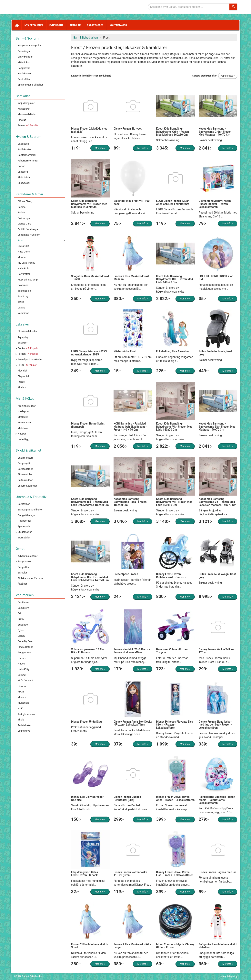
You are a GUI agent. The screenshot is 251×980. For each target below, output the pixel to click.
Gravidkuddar (25, 57)
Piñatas (22, 120)
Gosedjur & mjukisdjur (30, 359)
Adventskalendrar (28, 556)
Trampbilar (24, 538)
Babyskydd (24, 463)
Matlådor (23, 417)
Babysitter (23, 567)
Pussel (21, 382)
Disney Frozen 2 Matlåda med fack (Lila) (89, 130)
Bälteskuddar (25, 480)
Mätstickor (24, 62)
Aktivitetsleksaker (28, 331)
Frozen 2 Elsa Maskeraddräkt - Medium (132, 278)
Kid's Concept (25, 680)
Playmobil (23, 376)
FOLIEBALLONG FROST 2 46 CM (216, 278)
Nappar (22, 434)
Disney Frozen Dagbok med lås (217, 872)
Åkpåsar (22, 584)
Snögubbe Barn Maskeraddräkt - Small (90, 278)
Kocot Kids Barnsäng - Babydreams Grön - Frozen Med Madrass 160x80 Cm (172, 132)
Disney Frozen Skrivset (128, 129)
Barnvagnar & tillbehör (30, 510)
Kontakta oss (118, 25)
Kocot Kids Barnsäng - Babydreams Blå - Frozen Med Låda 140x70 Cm (175, 279)
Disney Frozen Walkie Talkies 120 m (216, 651)
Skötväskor (24, 183)
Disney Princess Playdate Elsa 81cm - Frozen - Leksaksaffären (175, 725)
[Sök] (233, 7)
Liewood (22, 686)
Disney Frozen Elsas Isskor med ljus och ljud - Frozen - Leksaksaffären (215, 725)
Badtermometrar (27, 155)
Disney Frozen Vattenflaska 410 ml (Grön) (130, 874)
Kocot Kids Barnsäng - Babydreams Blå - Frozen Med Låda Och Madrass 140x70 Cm (90, 577)
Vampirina (23, 313)
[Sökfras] (189, 7)
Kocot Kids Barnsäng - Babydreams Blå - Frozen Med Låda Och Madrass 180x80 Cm (90, 502)
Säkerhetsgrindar (27, 486)
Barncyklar (24, 504)
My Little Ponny (26, 263)
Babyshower (25, 561)
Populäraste (228, 76)
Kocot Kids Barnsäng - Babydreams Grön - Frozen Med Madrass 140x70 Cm (215, 132)
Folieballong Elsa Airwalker (173, 351)
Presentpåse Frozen (126, 574)
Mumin (22, 257)
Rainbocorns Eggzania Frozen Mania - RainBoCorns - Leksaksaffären (217, 800)
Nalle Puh (23, 268)
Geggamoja (24, 652)
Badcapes (23, 144)
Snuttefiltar (24, 79)
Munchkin (23, 703)
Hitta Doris (24, 252)
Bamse (22, 207)
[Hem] (16, 25)
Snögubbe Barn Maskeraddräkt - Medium (218, 946)
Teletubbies (24, 291)
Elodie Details (25, 647)
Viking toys (24, 731)
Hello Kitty (23, 669)
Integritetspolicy (229, 976)
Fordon (28, 354)
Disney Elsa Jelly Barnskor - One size (88, 798)
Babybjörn (23, 608)
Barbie (21, 212)
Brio (20, 613)
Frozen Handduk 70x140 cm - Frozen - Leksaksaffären (132, 651)
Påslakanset (25, 73)
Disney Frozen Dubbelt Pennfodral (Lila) (127, 798)
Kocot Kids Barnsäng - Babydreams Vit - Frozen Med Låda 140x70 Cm (174, 427)
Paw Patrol (24, 274)
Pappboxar (24, 68)
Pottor (21, 166)
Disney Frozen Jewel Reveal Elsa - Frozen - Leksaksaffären (175, 874)
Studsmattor (25, 532)
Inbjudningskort (26, 103)
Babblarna (23, 602)
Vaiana (22, 308)
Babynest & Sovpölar (29, 46)
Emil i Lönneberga (28, 229)
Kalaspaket (24, 109)
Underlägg (23, 439)
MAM (21, 692)
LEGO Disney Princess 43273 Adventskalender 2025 (89, 353)
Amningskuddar (27, 406)
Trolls (21, 302)
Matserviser (24, 422)
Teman (28, 125)
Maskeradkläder (27, 114)
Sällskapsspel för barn (30, 578)
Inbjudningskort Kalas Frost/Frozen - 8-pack (85, 874)
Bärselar (22, 573)
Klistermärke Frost (125, 351)
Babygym (23, 343)
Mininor (22, 697)
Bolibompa (24, 218)
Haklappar (23, 411)
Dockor (28, 348)
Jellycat (22, 675)
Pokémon (23, 285)
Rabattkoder (95, 25)
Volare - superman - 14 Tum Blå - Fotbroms (88, 651)
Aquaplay (23, 337)
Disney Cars (24, 224)
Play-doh (23, 371)
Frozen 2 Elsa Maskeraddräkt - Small (90, 946)
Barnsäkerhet (25, 469)
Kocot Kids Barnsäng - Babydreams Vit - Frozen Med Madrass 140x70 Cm (89, 204)
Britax (21, 619)
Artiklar (75, 25)
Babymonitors (25, 458)
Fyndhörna (56, 25)
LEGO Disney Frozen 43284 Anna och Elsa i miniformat (173, 202)
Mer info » (100, 148)
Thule (21, 720)
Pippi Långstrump (28, 280)
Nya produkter (34, 25)
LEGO (27, 365)
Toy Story (23, 296)
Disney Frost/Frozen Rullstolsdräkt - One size (171, 576)
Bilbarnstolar (25, 474)
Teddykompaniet (27, 714)
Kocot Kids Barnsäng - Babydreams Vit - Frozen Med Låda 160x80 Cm (174, 502)
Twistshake (24, 725)
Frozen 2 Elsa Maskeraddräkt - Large (132, 946)
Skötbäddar (24, 177)
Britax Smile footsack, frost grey (215, 353)
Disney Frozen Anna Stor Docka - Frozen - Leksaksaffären (133, 723)
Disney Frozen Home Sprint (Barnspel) (88, 425)
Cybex (21, 630)
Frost (21, 240)
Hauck (21, 664)
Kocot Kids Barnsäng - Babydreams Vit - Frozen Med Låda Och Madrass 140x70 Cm (217, 502)
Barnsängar (24, 51)
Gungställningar (27, 515)
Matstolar (23, 428)
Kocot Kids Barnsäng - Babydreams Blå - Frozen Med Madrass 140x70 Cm (217, 427)
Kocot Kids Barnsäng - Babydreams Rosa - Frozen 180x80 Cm (130, 502)
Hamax (22, 658)
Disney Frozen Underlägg (86, 722)
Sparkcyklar (24, 526)
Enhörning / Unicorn (29, 235)
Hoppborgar (24, 521)
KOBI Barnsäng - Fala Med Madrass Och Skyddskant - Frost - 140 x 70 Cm (130, 427)
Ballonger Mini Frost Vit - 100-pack (132, 202)
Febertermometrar (28, 161)
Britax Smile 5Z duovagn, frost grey (217, 576)
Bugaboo (23, 625)
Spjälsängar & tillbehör (30, 85)
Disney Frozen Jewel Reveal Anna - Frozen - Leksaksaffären (175, 798)
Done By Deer (25, 641)
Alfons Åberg (25, 201)
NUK (20, 708)
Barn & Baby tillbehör (43, 7)
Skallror (22, 387)
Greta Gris (23, 246)
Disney (21, 636)
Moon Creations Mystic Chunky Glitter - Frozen (175, 946)
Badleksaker (25, 149)
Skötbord (23, 172)
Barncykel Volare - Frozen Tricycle (172, 651)
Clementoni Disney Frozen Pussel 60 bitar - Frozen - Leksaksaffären (215, 204)
